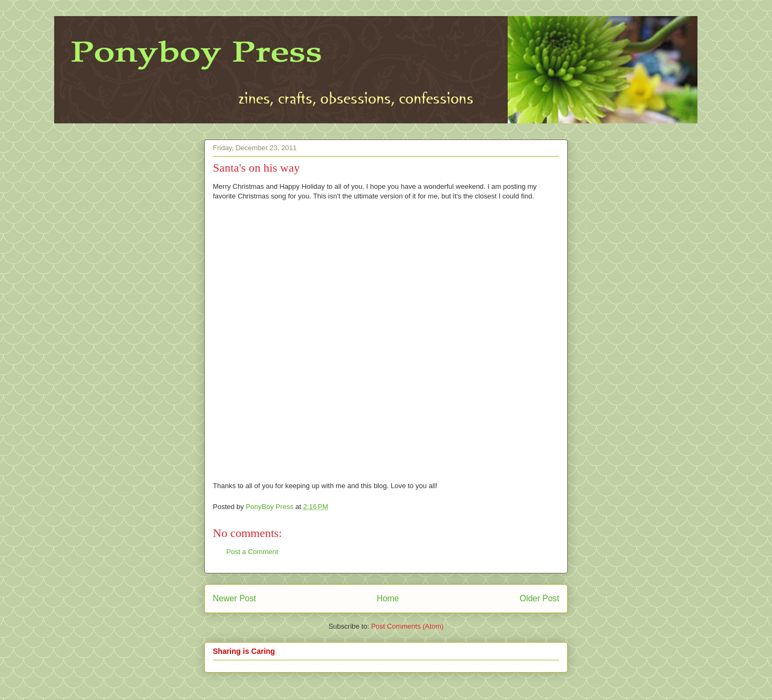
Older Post (539, 598)
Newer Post (235, 598)
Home (388, 598)
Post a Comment (252, 552)
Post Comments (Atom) (407, 626)
